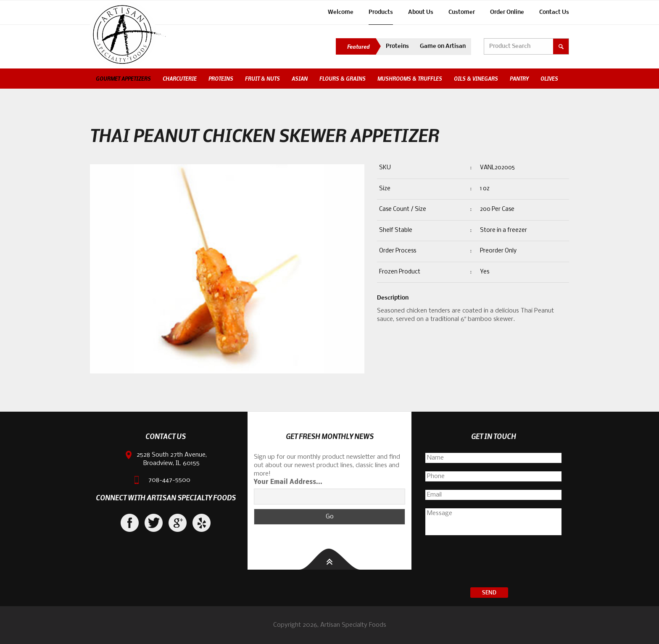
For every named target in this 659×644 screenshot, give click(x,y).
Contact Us (554, 12)
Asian (300, 79)
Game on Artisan (443, 46)
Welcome (341, 12)
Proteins (397, 46)
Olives (549, 79)
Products (381, 12)
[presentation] (493, 563)
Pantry (519, 79)
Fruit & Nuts (262, 79)
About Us (421, 12)
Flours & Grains (343, 79)
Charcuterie (180, 79)
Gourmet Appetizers (123, 79)
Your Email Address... (288, 482)
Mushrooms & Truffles (410, 79)
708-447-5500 (169, 480)
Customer (462, 12)
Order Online (507, 12)
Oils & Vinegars (476, 79)
